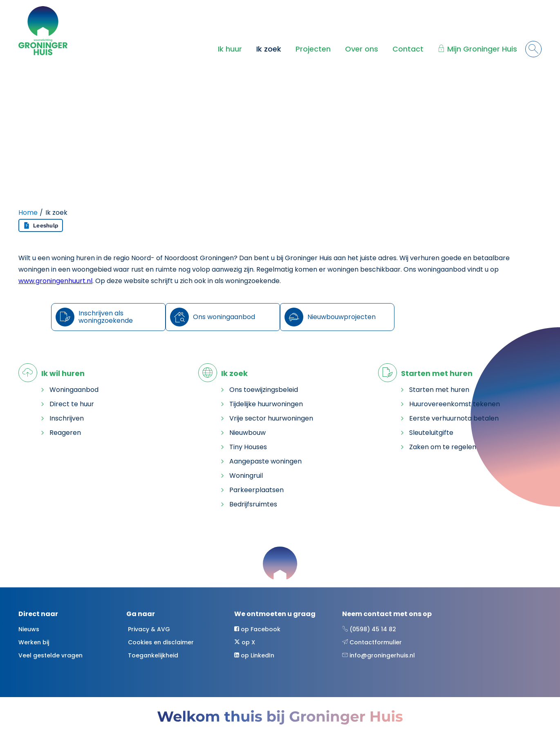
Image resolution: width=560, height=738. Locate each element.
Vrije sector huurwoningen (271, 418)
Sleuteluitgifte (431, 433)
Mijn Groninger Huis (482, 49)
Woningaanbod (74, 390)
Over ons (362, 49)
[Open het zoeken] (533, 49)
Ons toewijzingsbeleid (264, 390)
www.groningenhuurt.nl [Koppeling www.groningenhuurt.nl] (55, 281)
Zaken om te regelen (443, 447)
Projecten (313, 49)
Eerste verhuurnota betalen (454, 418)
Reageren (65, 433)
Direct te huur (72, 404)
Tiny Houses (248, 447)
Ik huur (230, 49)
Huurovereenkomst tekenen (455, 404)
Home (28, 213)
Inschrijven (67, 418)
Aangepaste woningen (265, 461)
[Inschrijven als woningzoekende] (108, 317)
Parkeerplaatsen (256, 490)
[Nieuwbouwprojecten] (337, 317)
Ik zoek (269, 49)
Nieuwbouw (248, 433)
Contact (408, 49)
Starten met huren (439, 390)
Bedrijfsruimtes (253, 504)
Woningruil (246, 476)
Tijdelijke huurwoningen (266, 404)
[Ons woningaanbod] (223, 317)
